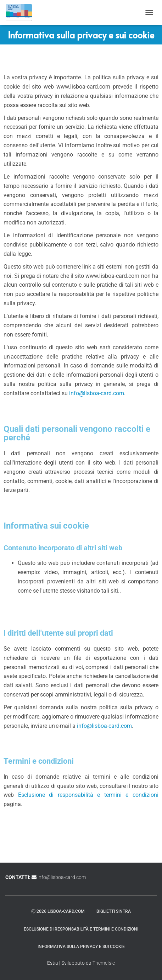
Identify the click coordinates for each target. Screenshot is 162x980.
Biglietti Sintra (114, 911)
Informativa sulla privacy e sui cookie (81, 947)
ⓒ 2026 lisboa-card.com (58, 911)
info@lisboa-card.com (97, 393)
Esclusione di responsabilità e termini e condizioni (88, 795)
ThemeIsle (104, 963)
